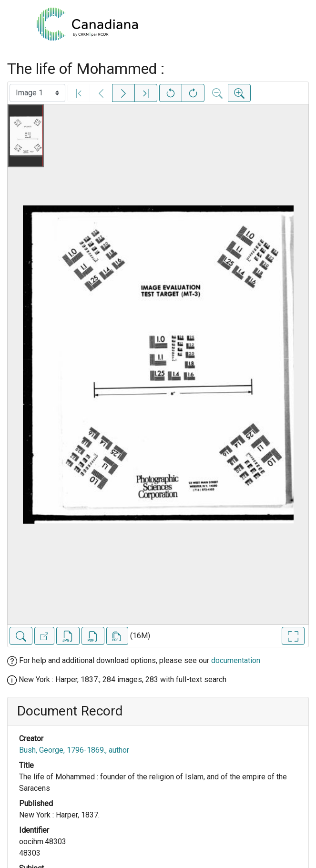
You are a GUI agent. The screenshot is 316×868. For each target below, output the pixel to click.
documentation (236, 660)
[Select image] (37, 93)
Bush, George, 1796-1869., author (74, 750)
